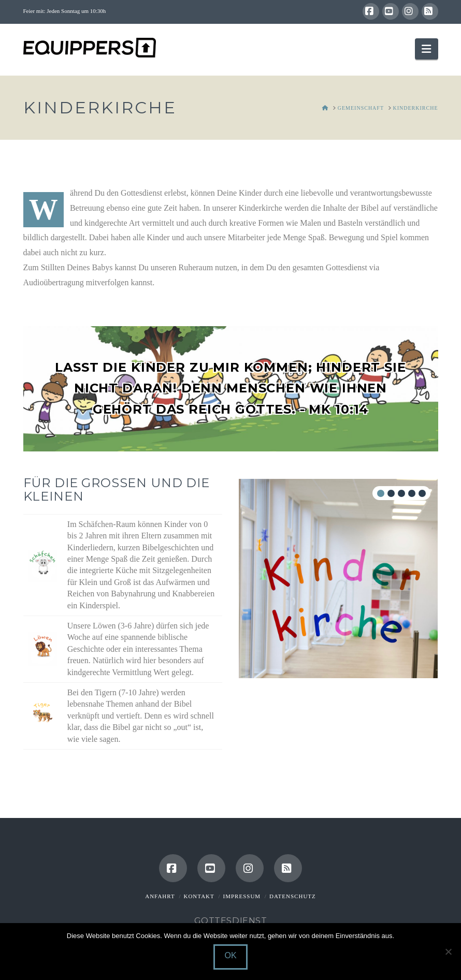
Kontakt (199, 896)
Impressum (242, 896)
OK (230, 955)
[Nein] (448, 952)
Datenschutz (293, 896)
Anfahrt (160, 896)
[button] (426, 49)
